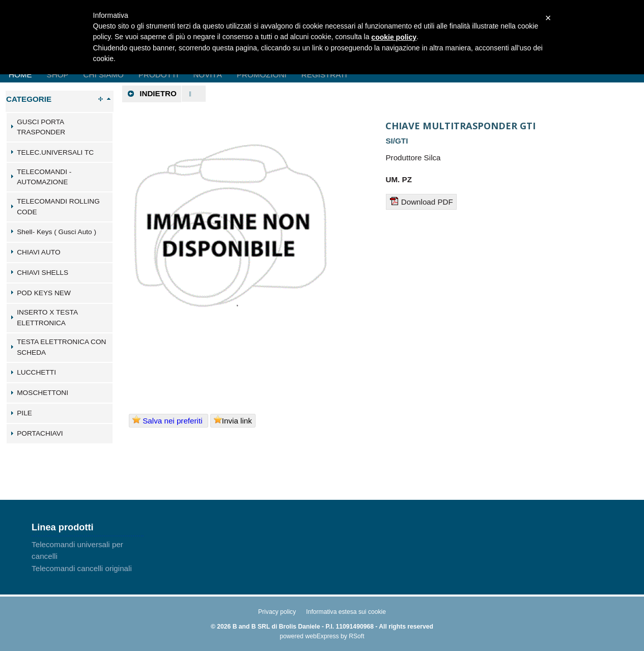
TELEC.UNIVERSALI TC (55, 152)
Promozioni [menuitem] (262, 75)
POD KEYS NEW (44, 293)
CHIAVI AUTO (38, 252)
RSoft (356, 636)
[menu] (88, 556)
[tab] (60, 127)
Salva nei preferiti (169, 420)
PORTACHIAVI (40, 433)
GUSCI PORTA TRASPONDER (41, 127)
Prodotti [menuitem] (158, 75)
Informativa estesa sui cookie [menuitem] (346, 612)
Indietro (152, 94)
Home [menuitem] (20, 75)
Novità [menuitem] (207, 75)
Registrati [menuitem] (324, 75)
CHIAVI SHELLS (43, 273)
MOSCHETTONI (43, 393)
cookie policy (394, 37)
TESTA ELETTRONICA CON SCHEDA (61, 347)
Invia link (233, 420)
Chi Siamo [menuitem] (104, 75)
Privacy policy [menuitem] (277, 612)
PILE (24, 413)
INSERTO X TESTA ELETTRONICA (47, 318)
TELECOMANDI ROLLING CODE (58, 207)
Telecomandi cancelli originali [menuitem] (82, 568)
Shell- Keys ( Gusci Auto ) (57, 232)
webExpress (322, 636)
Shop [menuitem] (58, 75)
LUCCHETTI (36, 372)
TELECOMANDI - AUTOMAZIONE (44, 177)
